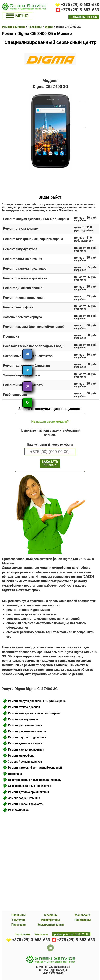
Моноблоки (82, 915)
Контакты (41, 934)
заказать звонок (84, 17)
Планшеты (18, 915)
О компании (22, 934)
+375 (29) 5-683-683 (80, 10)
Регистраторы (51, 920)
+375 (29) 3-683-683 (80, 5)
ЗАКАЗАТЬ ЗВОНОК (50, 463)
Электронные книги (50, 925)
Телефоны (50, 915)
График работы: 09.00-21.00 (71, 934)
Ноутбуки (18, 920)
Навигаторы (83, 920)
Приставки (18, 925)
